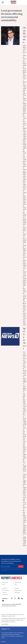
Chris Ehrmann (24, 35)
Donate (3, 642)
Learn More (5, 624)
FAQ (4, 584)
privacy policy (4, 571)
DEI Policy (17, 592)
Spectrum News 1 (24, 339)
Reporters (5, 582)
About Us (5, 588)
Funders (17, 588)
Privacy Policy (18, 590)
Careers (5, 592)
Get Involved (6, 590)
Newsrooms (18, 582)
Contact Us (5, 594)
